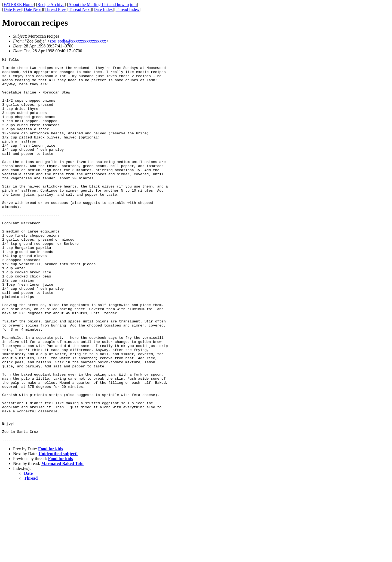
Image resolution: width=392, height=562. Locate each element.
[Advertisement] (367, 85)
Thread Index (127, 9)
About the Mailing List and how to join (102, 4)
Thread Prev (55, 9)
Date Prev (12, 9)
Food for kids (50, 526)
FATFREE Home (18, 4)
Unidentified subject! (58, 531)
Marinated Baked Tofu (63, 540)
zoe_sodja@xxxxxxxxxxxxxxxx (78, 41)
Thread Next (80, 9)
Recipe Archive (51, 4)
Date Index (103, 9)
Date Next (33, 9)
